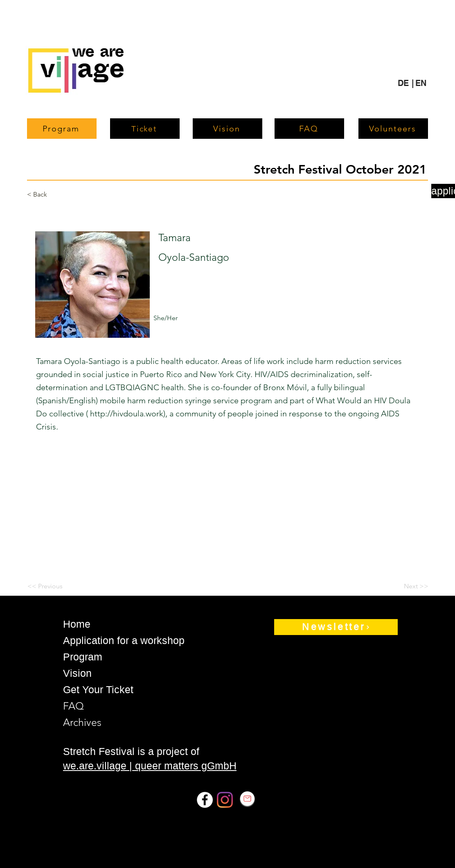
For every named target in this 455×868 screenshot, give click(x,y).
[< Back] (54, 194)
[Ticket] (145, 129)
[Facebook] (205, 800)
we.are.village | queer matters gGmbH (150, 766)
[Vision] (227, 129)
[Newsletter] (336, 627)
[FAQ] (309, 129)
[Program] (62, 129)
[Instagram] (225, 800)
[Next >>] (408, 586)
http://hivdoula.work (127, 414)
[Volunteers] (393, 129)
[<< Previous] (54, 586)
